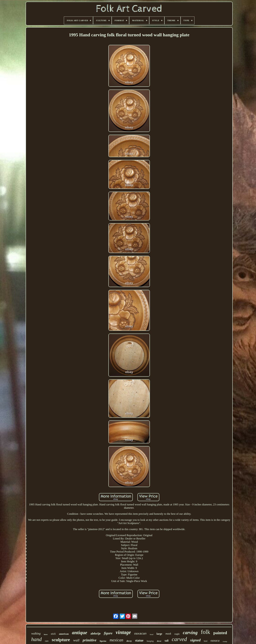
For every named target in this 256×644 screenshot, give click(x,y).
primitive (89, 640)
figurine (103, 641)
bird (206, 641)
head (151, 634)
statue (139, 640)
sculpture (61, 640)
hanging (150, 641)
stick (53, 634)
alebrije (96, 633)
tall (167, 641)
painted (220, 633)
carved (179, 639)
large (159, 634)
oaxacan (140, 634)
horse (46, 634)
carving (190, 633)
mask (168, 634)
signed (195, 640)
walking (36, 634)
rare (47, 641)
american (64, 634)
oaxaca (215, 640)
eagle (177, 634)
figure (108, 633)
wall (76, 640)
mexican (116, 640)
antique (80, 632)
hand (36, 639)
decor (159, 641)
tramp (225, 641)
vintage (123, 632)
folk (205, 632)
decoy (129, 641)
